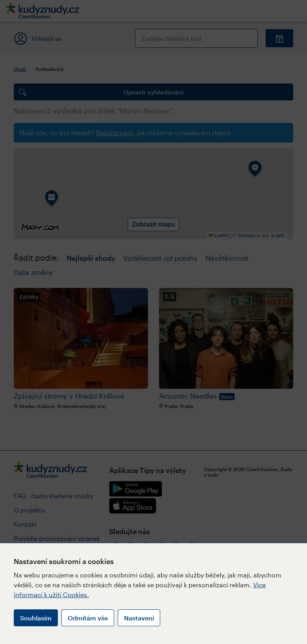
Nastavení (139, 618)
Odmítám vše (88, 618)
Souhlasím (36, 618)
